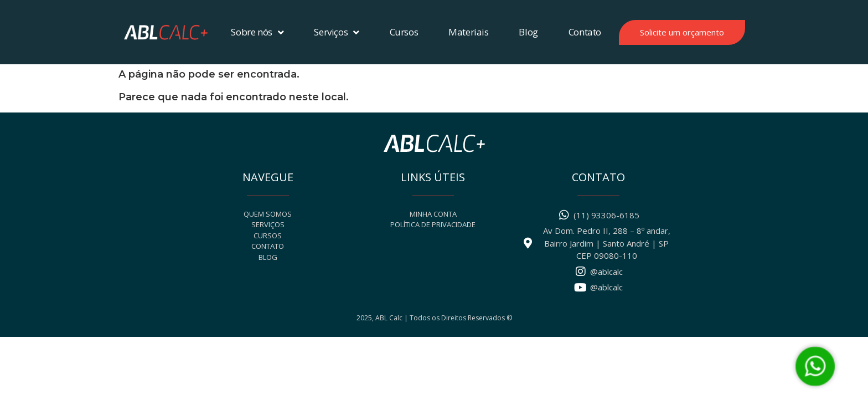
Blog (528, 32)
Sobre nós (257, 32)
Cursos (404, 32)
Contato (585, 32)
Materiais (468, 32)
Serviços (336, 32)
